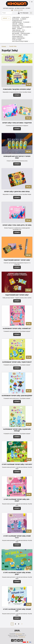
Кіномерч (20, 29)
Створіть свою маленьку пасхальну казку (17, 161)
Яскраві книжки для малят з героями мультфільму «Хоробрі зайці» (17, 468)
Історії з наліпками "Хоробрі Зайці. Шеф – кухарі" (17, 500)
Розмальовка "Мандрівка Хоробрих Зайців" (17, 89)
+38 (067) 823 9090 (18, 10)
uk (30, 2)
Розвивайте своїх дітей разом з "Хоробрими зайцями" (17, 331)
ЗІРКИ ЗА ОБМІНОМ (26, 27)
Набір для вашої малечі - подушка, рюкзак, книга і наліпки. (17, 298)
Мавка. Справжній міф (18, 38)
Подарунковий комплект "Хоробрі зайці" (17, 260)
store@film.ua (22, 637)
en (32, 2)
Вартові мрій (16, 33)
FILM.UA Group (25, 17)
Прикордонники (25, 33)
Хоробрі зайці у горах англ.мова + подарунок (17, 123)
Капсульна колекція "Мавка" (20, 41)
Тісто (23, 30)
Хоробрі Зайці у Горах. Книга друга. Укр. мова (17, 225)
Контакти (28, 8)
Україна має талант (18, 25)
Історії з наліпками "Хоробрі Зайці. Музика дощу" (17, 573)
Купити (17, 95)
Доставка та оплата (20, 8)
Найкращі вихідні (17, 22)
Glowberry (23, 19)
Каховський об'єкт (18, 37)
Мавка (14, 29)
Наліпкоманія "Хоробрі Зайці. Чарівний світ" (17, 329)
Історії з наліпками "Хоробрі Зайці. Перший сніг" (17, 610)
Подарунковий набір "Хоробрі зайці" (17, 295)
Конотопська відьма (18, 32)
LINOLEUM (15, 24)
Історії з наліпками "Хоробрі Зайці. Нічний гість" (17, 537)
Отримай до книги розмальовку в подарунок (17, 126)
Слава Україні (16, 17)
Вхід (21, 13)
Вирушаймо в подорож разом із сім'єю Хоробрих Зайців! (17, 92)
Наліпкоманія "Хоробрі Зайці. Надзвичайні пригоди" (17, 430)
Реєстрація (26, 13)
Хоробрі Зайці (16, 27)
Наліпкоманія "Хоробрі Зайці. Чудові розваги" (17, 362)
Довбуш (21, 24)
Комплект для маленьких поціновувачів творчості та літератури (17, 263)
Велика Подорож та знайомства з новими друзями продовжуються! (17, 229)
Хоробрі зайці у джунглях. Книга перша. (17, 192)
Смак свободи (16, 30)
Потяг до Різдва (17, 40)
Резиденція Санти (17, 21)
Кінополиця (15, 19)
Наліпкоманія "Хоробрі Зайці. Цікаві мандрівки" (17, 396)
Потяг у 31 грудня (17, 35)
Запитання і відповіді (8, 8)
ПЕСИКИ (26, 35)
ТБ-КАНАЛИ (26, 22)
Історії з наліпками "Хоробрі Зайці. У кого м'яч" (17, 464)
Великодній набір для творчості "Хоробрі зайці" (17, 157)
